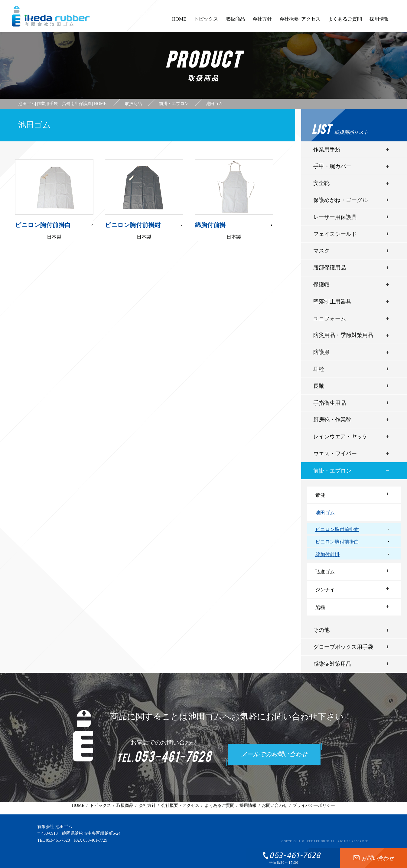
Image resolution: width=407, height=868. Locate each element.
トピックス (206, 22)
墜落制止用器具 (332, 302)
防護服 (321, 352)
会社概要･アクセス (300, 22)
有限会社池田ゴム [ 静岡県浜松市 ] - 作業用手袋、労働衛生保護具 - (51, 16)
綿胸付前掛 (327, 554)
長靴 (319, 386)
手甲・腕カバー (332, 166)
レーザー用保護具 (335, 217)
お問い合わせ (275, 805)
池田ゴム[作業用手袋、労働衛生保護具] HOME (62, 104)
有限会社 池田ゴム (55, 827)
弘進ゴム (325, 572)
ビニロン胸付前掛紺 (337, 529)
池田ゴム (325, 513)
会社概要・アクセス (180, 805)
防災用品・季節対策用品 (343, 335)
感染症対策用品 (332, 664)
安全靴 (321, 183)
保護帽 (321, 285)
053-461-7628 (58, 840)
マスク (321, 251)
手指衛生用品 (330, 403)
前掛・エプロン (332, 471)
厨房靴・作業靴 (332, 420)
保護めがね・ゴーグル (340, 200)
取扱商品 (235, 22)
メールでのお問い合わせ (274, 755)
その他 (321, 630)
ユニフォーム (330, 318)
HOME (179, 22)
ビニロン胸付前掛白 (337, 542)
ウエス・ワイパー (335, 454)
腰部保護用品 (330, 268)
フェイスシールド (335, 234)
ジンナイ (325, 590)
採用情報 (379, 22)
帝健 (320, 495)
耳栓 (319, 369)
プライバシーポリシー (314, 805)
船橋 (320, 607)
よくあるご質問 (345, 22)
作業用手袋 (327, 150)
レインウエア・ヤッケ (340, 437)
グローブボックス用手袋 (343, 647)
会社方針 (262, 22)
